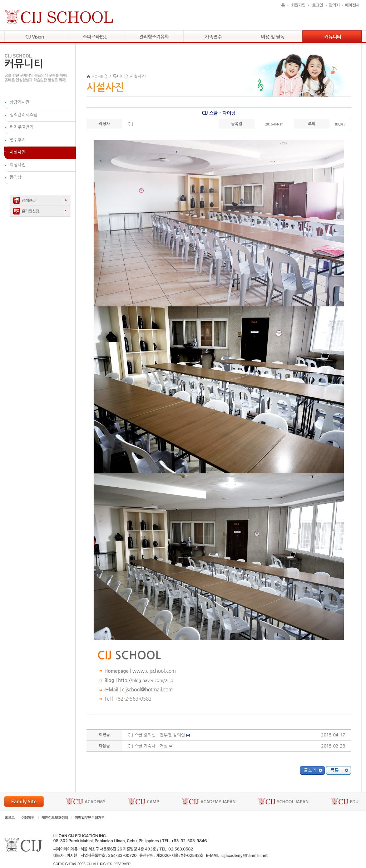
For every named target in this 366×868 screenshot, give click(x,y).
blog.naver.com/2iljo (153, 681)
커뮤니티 (117, 77)
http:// (125, 680)
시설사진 (138, 77)
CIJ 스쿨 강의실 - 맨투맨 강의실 (156, 735)
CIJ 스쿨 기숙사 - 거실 (148, 746)
